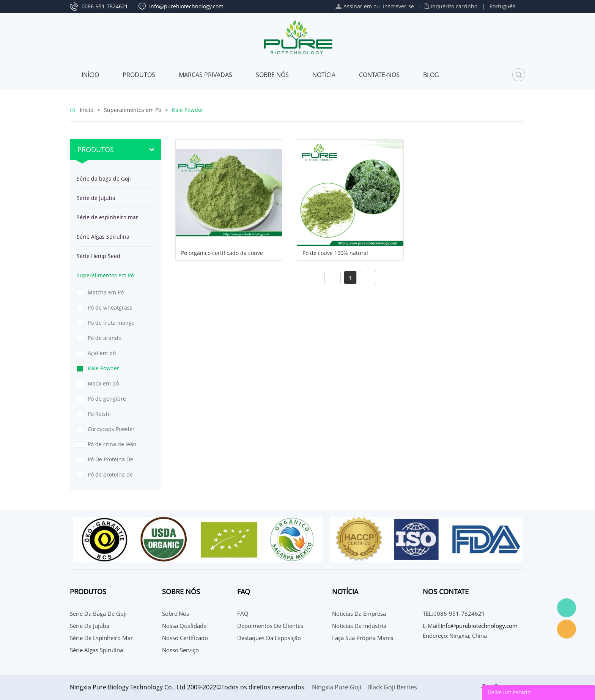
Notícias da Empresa (359, 613)
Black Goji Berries (392, 687)
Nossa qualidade (184, 626)
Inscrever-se (398, 6)
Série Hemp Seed (98, 256)
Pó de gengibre (107, 399)
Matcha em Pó (106, 292)
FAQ (243, 613)
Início (90, 75)
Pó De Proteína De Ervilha (110, 461)
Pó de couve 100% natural (335, 253)
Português (502, 6)
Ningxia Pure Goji (337, 687)
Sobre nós (272, 75)
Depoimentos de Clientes (270, 626)
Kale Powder (188, 110)
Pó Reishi (99, 414)
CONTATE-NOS (379, 75)
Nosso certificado (185, 638)
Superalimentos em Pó (133, 110)
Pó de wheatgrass (110, 308)
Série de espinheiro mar (107, 217)
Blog (431, 75)
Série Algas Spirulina (103, 237)
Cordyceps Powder (111, 429)
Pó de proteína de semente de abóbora (114, 477)
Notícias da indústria (359, 626)
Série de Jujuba (96, 198)
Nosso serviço (180, 650)
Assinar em (358, 6)
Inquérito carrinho (454, 6)
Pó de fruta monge (111, 323)
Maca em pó (103, 383)
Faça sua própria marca (363, 638)
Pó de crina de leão (112, 444)
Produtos (139, 75)
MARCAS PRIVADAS (205, 75)
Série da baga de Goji (104, 179)
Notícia (324, 75)
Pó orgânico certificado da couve (222, 253)
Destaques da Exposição (269, 638)
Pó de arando (105, 338)
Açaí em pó (102, 353)
